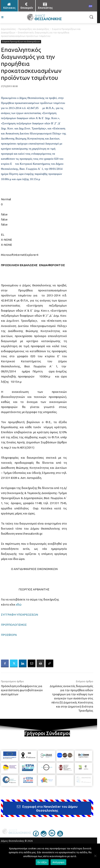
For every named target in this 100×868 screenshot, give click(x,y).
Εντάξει (42, 862)
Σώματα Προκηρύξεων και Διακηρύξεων (21, 42)
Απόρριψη (58, 862)
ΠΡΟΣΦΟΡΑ (9, 635)
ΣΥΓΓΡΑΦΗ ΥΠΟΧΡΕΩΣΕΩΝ (19, 615)
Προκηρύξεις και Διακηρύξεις (34, 29)
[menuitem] (91, 6)
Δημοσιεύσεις (8, 29)
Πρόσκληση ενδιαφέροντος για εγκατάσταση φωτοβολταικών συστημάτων (22, 690)
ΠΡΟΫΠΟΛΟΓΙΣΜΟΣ (14, 625)
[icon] (36, 835)
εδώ (19, 604)
